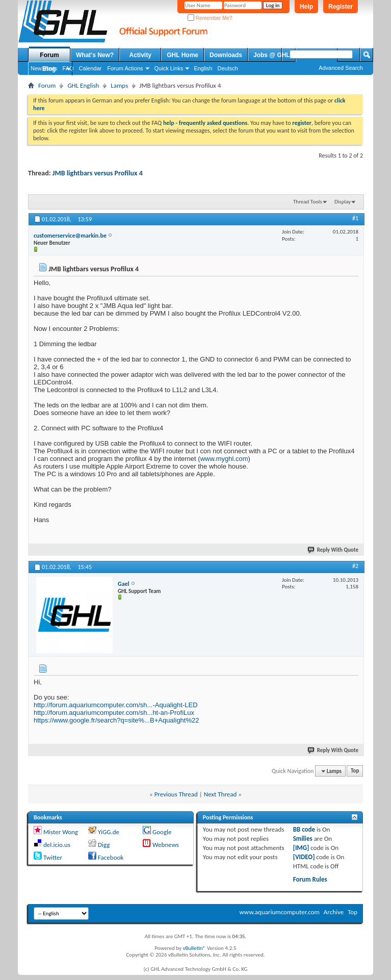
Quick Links (169, 68)
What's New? (95, 55)
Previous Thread (176, 794)
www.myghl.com (224, 459)
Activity (140, 55)
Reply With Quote (333, 550)
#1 (355, 218)
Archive (334, 912)
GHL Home (183, 55)
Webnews (166, 845)
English (203, 68)
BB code (304, 829)
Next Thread (220, 794)
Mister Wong (61, 832)
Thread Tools (308, 202)
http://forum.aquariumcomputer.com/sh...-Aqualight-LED (116, 705)
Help (306, 7)
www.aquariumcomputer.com (279, 912)
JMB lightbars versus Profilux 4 (98, 173)
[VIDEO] (304, 857)
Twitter (53, 857)
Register (341, 7)
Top (355, 771)
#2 (355, 566)
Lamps (119, 85)
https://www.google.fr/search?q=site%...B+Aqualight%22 (116, 720)
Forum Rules (310, 879)
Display (343, 202)
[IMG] (301, 848)
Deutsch (227, 68)
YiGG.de (109, 832)
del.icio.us (57, 845)
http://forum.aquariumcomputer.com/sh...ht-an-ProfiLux (114, 713)
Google (162, 832)
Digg (104, 845)
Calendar (90, 68)
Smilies (303, 839)
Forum (49, 55)
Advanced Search (341, 68)
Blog (49, 69)
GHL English (83, 85)
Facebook (111, 857)
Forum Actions (125, 68)
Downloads (226, 55)
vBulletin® (194, 948)
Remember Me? (210, 18)
